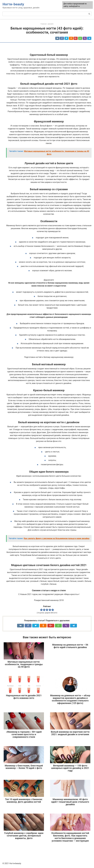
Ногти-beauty (13, 4)
